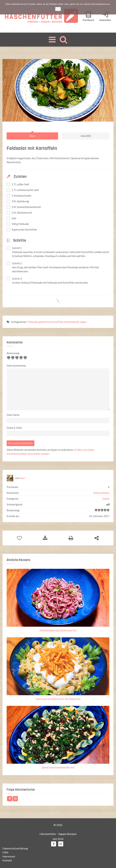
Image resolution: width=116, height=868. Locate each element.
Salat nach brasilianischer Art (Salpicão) (58, 699)
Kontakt (7, 860)
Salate (106, 499)
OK (58, 9)
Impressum (9, 856)
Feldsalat (33, 322)
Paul (22, 478)
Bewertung (13, 353)
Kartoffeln (57, 322)
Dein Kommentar (16, 365)
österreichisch (101, 493)
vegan (83, 322)
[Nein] (112, 7)
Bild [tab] (32, 136)
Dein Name (13, 415)
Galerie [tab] (86, 136)
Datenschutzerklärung (15, 848)
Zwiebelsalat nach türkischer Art (58, 630)
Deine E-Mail (14, 428)
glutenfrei (44, 322)
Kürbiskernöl (71, 322)
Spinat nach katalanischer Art (58, 767)
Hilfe (5, 852)
